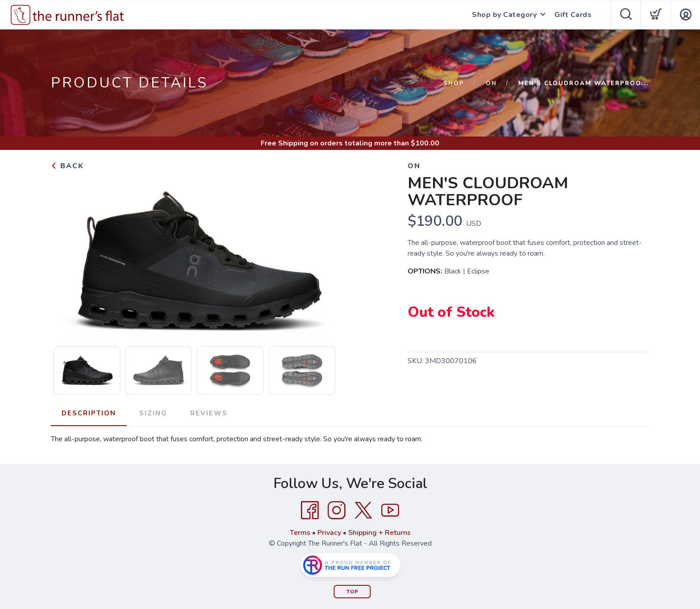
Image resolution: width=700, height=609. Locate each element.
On (491, 83)
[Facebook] (310, 510)
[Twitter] (363, 510)
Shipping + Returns (379, 533)
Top (352, 592)
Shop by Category (504, 15)
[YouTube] (390, 510)
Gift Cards (573, 15)
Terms (300, 533)
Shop (454, 83)
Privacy (329, 533)
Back (67, 166)
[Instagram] (337, 510)
